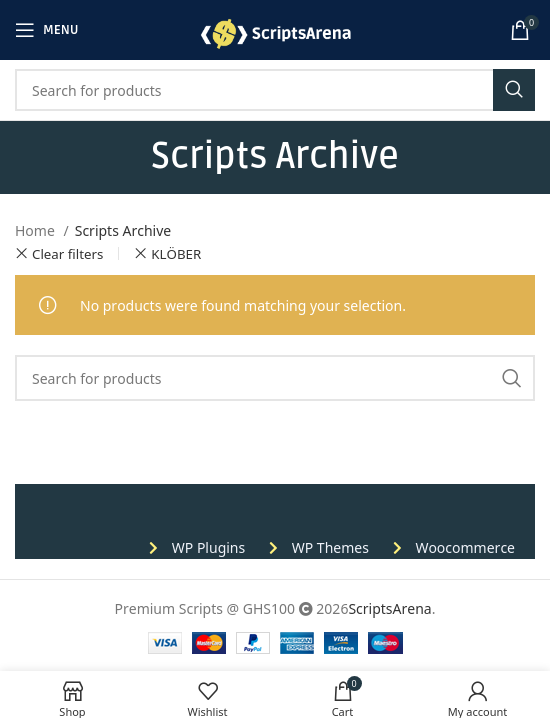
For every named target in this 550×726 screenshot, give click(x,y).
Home (36, 230)
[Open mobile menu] (47, 30)
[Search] (275, 90)
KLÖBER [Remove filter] (176, 253)
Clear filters (67, 253)
